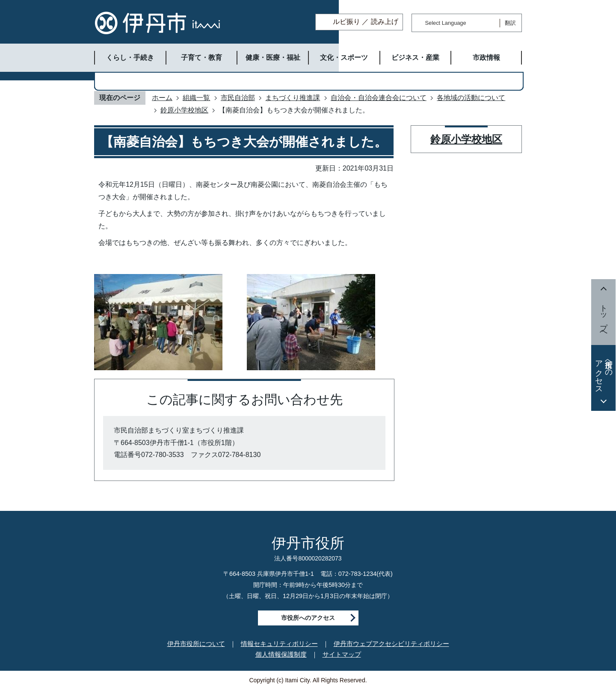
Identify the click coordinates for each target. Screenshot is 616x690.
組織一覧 (196, 98)
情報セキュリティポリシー (279, 644)
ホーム (162, 98)
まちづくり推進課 (293, 98)
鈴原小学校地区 (184, 110)
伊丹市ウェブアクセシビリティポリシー (391, 644)
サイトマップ (342, 654)
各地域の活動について (471, 98)
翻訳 (510, 23)
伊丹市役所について (196, 644)
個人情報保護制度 (281, 654)
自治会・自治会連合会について (379, 98)
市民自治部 (238, 98)
